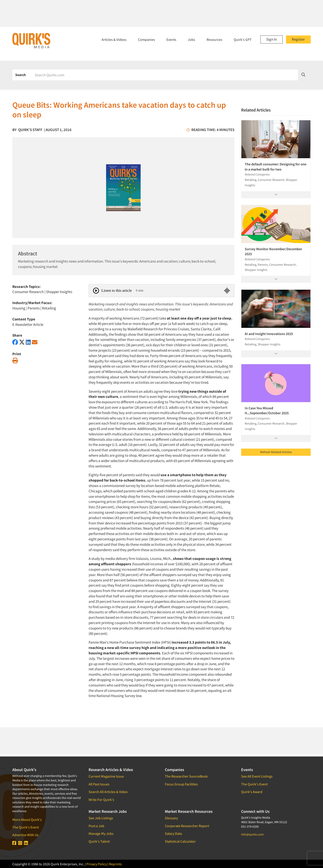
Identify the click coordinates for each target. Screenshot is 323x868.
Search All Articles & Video (108, 792)
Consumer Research (28, 292)
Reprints (115, 864)
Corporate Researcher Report (187, 826)
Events (171, 39)
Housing (19, 308)
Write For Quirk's (101, 800)
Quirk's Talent (99, 841)
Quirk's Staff (30, 130)
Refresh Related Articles (276, 452)
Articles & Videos (114, 39)
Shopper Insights (59, 292)
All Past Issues (99, 784)
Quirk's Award (252, 792)
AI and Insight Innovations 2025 (269, 334)
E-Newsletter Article (28, 324)
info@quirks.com (252, 834)
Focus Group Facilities (181, 784)
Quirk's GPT (243, 39)
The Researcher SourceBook (186, 776)
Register (298, 39)
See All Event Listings (257, 776)
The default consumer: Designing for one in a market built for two (276, 167)
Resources (214, 39)
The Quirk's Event (26, 827)
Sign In (272, 39)
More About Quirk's (27, 820)
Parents (34, 308)
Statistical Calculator (180, 841)
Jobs (191, 39)
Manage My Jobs (101, 833)
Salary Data (173, 833)
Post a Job (96, 826)
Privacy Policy (97, 864)
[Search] (165, 75)
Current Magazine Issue (106, 776)
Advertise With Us (25, 835)
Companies (146, 39)
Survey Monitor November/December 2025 (273, 251)
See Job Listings (101, 818)
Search (21, 75)
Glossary (171, 818)
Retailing (49, 308)
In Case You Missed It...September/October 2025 (267, 410)
